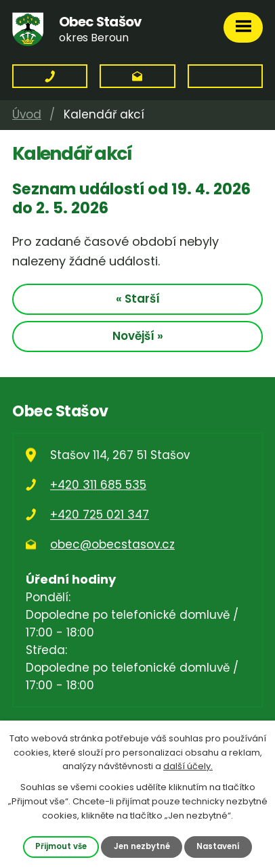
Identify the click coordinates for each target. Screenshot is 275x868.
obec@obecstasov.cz (112, 544)
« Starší (138, 299)
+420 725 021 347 (100, 515)
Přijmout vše (61, 846)
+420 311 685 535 (98, 485)
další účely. (188, 766)
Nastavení (218, 846)
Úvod (27, 114)
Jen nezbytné (142, 846)
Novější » (138, 336)
